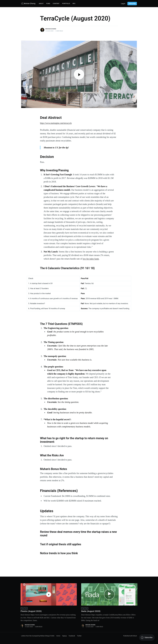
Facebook (72, 636)
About (41, 4)
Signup (65, 636)
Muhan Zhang (51, 29)
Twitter (79, 636)
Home (58, 636)
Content (56, 4)
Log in (123, 4)
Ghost (135, 636)
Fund (48, 4)
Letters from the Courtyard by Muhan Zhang (35, 636)
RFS (74, 4)
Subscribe (132, 4)
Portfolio (66, 4)
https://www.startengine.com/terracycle (58, 123)
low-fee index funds (92, 259)
